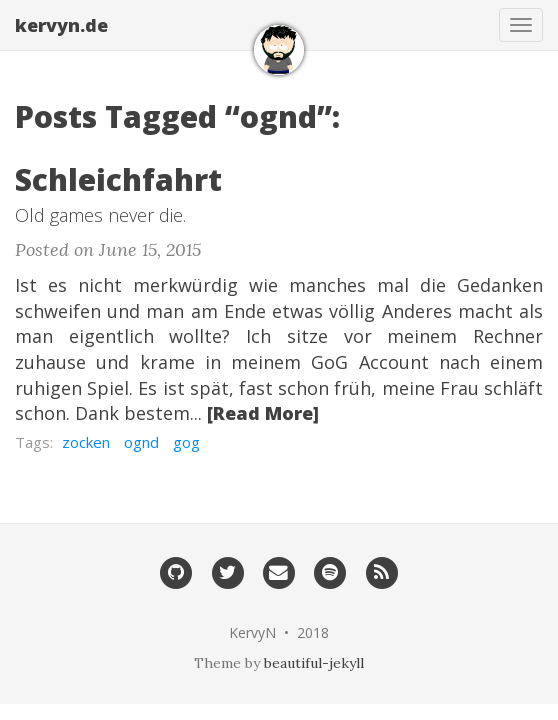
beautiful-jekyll (314, 663)
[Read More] (263, 413)
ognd (141, 442)
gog (186, 442)
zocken (86, 442)
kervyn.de (61, 25)
